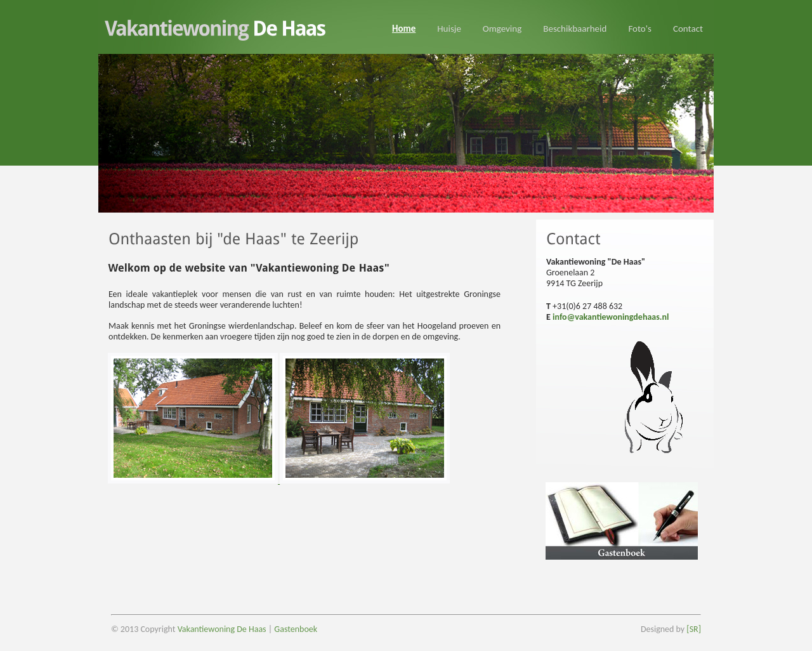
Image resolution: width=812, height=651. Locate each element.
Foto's (640, 29)
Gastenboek (296, 629)
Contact (688, 29)
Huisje (449, 29)
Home (404, 29)
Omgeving (502, 29)
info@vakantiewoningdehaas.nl (611, 317)
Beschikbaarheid (575, 29)
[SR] (693, 629)
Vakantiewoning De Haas (222, 629)
